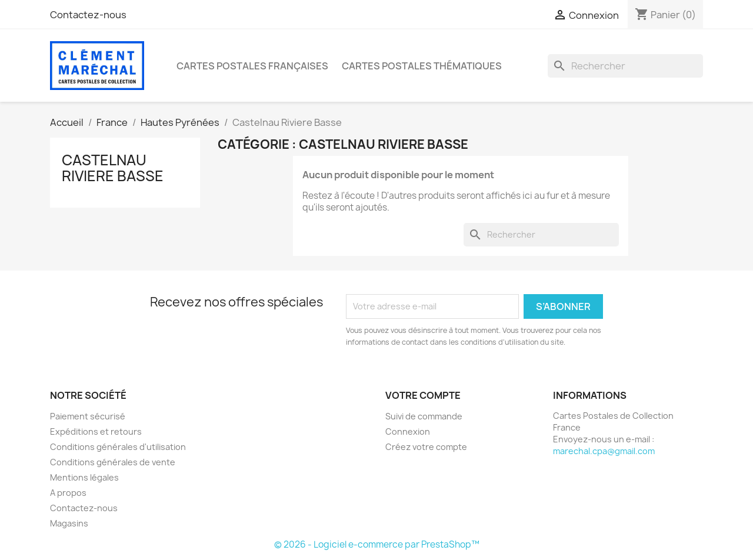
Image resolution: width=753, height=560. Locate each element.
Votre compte (423, 395)
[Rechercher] (625, 66)
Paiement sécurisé (88, 416)
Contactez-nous (88, 15)
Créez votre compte (426, 447)
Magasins (69, 523)
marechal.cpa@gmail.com (604, 451)
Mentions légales (84, 477)
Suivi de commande (424, 416)
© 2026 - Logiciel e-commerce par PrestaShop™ (377, 544)
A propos (68, 493)
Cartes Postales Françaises (252, 66)
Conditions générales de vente (113, 462)
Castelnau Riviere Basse (113, 168)
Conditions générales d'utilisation (118, 447)
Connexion (408, 431)
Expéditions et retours (96, 431)
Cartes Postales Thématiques (422, 66)
